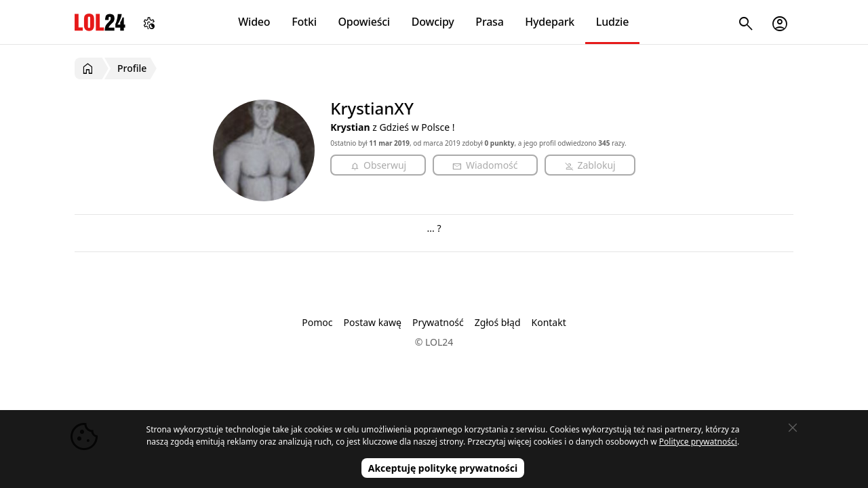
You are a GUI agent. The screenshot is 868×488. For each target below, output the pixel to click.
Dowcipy (433, 22)
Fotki (304, 22)
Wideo (254, 22)
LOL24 (100, 22)
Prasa (489, 22)
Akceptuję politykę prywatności (443, 468)
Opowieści (364, 22)
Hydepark (550, 22)
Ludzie (612, 22)
